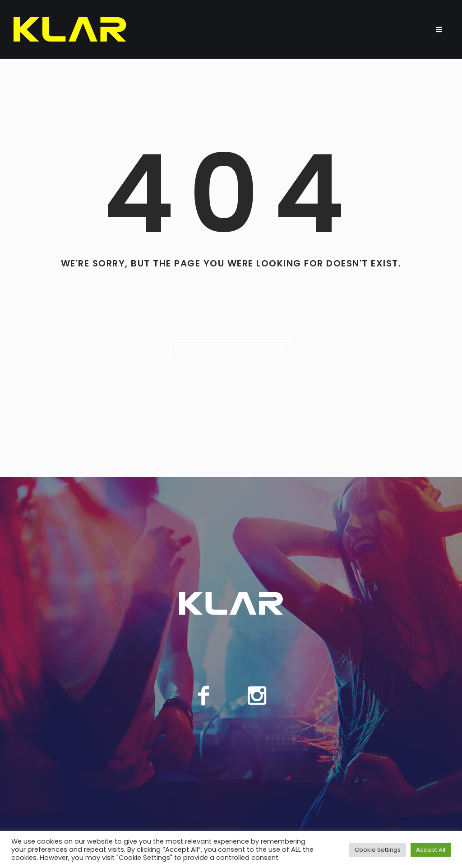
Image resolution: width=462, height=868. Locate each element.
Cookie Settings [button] (378, 850)
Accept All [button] (431, 850)
